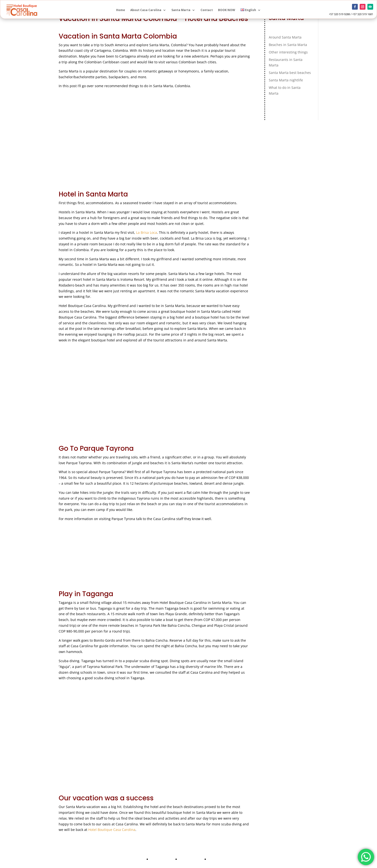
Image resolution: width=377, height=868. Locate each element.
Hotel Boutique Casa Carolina (112, 830)
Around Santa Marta (285, 37)
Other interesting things (288, 52)
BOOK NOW (227, 10)
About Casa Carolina (146, 10)
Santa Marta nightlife (286, 80)
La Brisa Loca (147, 232)
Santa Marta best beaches (290, 73)
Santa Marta (181, 10)
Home (121, 10)
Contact (207, 10)
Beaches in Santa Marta (288, 45)
